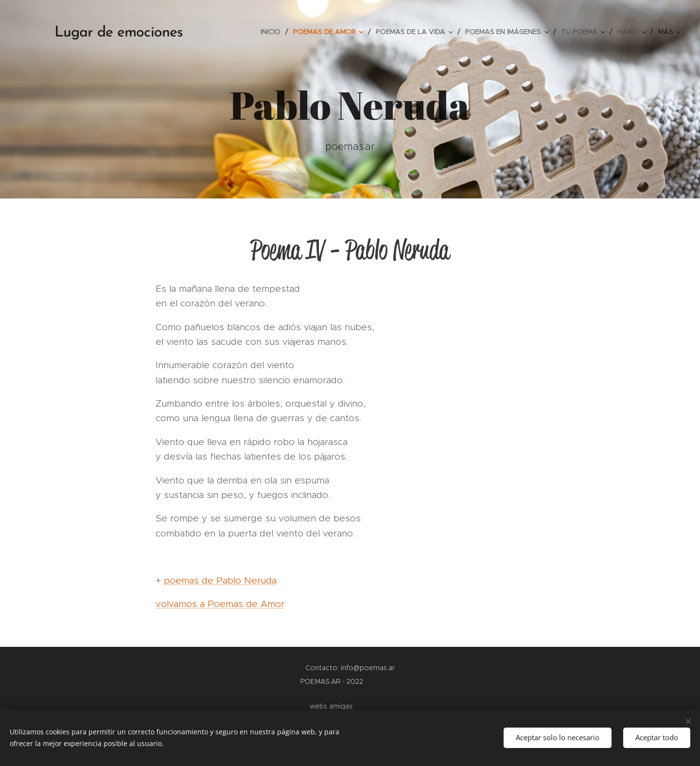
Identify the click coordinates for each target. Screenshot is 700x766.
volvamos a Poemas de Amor (220, 604)
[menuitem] (273, 32)
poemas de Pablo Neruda (220, 580)
